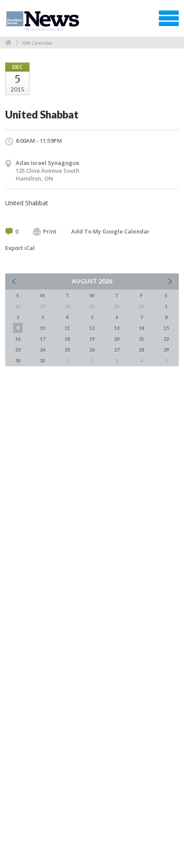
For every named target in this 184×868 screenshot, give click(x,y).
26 (92, 350)
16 (18, 339)
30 (18, 360)
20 (117, 339)
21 (141, 339)
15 (166, 328)
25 (67, 350)
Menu (169, 18)
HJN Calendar (37, 43)
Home (8, 43)
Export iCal (20, 248)
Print (45, 232)
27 (117, 350)
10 (43, 328)
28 (141, 350)
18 (67, 339)
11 (67, 328)
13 (117, 328)
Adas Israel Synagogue (48, 163)
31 (43, 360)
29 (166, 350)
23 (18, 350)
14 (141, 328)
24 (43, 350)
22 (166, 339)
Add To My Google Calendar (110, 231)
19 (92, 339)
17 (43, 339)
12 (92, 328)
